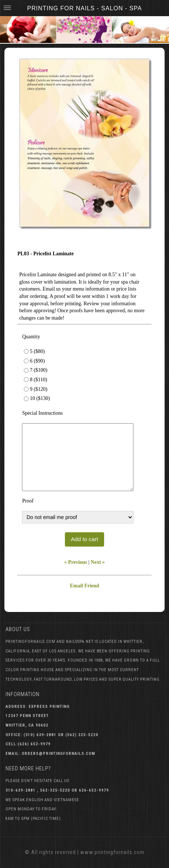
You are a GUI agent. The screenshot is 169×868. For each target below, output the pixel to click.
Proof (28, 501)
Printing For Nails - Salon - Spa (84, 8)
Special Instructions (42, 413)
